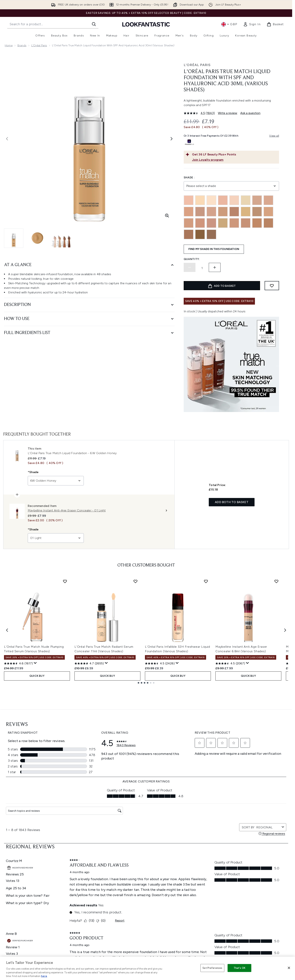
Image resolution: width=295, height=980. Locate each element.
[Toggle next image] (172, 139)
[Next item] (285, 630)
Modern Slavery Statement (140, 885)
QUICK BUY (37, 676)
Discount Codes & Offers (194, 894)
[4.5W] (246, 212)
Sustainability (131, 890)
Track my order (77, 908)
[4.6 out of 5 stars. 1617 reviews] (18, 663)
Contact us (75, 899)
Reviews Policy (132, 894)
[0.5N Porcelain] (189, 200)
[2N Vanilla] (268, 200)
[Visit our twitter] (220, 836)
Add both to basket (232, 502)
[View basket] (275, 24)
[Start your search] (53, 24)
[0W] (200, 200)
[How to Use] (89, 319)
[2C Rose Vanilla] (257, 200)
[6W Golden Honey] (246, 223)
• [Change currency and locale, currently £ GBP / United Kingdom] (229, 24)
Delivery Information (81, 890)
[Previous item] (7, 630)
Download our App (80, 876)
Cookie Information (135, 880)
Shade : (189, 178)
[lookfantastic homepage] (146, 24)
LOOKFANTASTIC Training (249, 885)
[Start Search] (94, 24)
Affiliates (183, 899)
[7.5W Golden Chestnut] (257, 223)
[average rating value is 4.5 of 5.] (195, 113)
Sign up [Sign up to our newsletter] (131, 836)
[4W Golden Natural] (268, 212)
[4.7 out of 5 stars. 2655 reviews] (89, 663)
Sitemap (183, 908)
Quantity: (192, 259)
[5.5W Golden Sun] (189, 223)
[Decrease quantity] (190, 267)
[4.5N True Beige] (234, 212)
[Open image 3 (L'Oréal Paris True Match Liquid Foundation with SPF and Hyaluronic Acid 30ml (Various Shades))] (61, 238)
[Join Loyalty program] (235, 160)
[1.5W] (211, 200)
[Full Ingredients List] (89, 333)
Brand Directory (188, 880)
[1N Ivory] (234, 200)
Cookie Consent (15, 898)
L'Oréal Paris (39, 45)
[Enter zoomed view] (167, 216)
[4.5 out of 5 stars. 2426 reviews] (160, 663)
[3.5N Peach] (189, 212)
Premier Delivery (78, 903)
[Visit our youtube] (239, 836)
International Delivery (81, 894)
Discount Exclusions (80, 880)
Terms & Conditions (135, 871)
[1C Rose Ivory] (223, 200)
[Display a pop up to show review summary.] (35, 663)
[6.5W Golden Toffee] (223, 223)
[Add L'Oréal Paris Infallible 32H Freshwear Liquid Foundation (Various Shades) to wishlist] (206, 581)
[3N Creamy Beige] (211, 212)
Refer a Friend (187, 912)
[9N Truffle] (200, 234)
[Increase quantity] (215, 267)
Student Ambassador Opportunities (201, 926)
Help (71, 871)
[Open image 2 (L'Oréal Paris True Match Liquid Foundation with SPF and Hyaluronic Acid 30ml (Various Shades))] (37, 238)
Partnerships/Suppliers (192, 903)
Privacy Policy (131, 876)
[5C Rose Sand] (200, 223)
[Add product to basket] (222, 286)
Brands (22, 45)
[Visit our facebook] (211, 836)
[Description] (89, 305)
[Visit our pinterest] (257, 836)
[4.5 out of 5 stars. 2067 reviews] (230, 663)
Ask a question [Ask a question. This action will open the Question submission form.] (250, 113)
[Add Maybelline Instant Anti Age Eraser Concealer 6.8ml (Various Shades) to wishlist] (276, 581)
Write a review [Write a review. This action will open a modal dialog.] (228, 113)
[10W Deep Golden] (211, 234)
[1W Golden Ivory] (246, 200)
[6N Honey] (234, 223)
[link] (252, 24)
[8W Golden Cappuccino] (189, 234)
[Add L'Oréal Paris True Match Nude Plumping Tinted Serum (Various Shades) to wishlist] (65, 581)
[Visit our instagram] (229, 836)
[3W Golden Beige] (223, 212)
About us (184, 871)
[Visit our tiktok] (248, 836)
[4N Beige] (257, 212)
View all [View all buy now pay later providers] (274, 136)
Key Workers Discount (192, 917)
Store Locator (242, 871)
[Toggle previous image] (7, 139)
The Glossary (186, 876)
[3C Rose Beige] (200, 212)
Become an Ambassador (194, 921)
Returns (73, 885)
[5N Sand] (211, 223)
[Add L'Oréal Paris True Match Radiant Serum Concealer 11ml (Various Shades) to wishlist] (135, 581)
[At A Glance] (89, 265)
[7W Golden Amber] (268, 223)
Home (9, 45)
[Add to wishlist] (272, 286)
